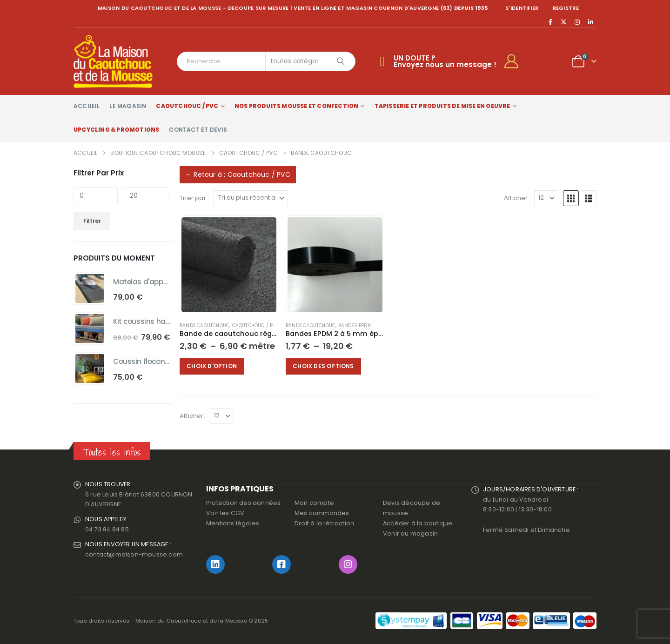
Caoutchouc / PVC (187, 106)
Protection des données (243, 503)
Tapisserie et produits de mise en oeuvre (442, 106)
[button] (571, 198)
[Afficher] (546, 198)
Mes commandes (322, 513)
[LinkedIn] (590, 22)
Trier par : (194, 198)
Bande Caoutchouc (204, 325)
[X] (564, 22)
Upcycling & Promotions (116, 130)
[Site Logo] (113, 61)
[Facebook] (550, 22)
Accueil (87, 106)
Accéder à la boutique (418, 523)
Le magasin (128, 106)
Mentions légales (233, 523)
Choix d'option (212, 366)
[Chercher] (341, 61)
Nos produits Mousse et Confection (297, 106)
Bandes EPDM (355, 325)
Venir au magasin (410, 533)
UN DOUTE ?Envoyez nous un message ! (445, 61)
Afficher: (517, 198)
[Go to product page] (229, 265)
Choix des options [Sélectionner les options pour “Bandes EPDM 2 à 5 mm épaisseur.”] (324, 366)
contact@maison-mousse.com (134, 555)
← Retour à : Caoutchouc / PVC (238, 174)
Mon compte (314, 503)
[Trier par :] (251, 198)
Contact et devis (198, 130)
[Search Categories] (296, 61)
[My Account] (515, 61)
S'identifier (522, 8)
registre (566, 8)
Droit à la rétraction (324, 523)
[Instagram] (577, 22)
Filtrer (92, 221)
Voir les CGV (225, 513)
